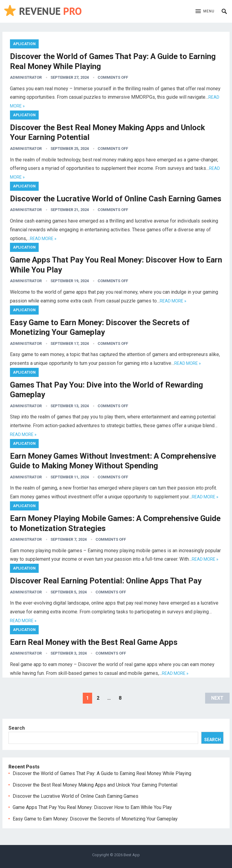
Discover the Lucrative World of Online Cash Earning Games (116, 199)
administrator (26, 77)
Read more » (43, 239)
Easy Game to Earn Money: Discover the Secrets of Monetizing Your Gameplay (95, 819)
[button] (205, 12)
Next (217, 698)
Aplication (24, 44)
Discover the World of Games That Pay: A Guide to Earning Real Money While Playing (102, 773)
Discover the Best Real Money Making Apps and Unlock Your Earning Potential (95, 785)
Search (17, 728)
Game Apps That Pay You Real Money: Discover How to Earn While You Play (92, 807)
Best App (132, 855)
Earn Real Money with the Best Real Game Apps (94, 642)
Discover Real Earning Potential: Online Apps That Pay (106, 581)
